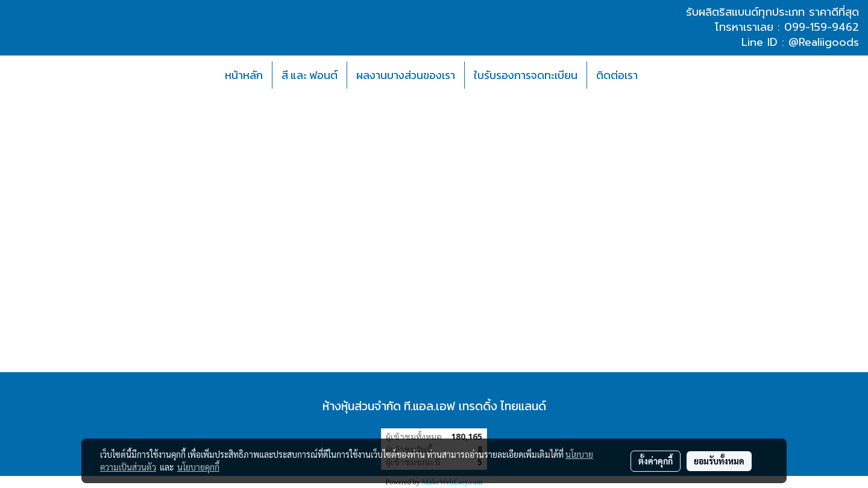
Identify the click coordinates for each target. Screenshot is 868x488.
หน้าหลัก (244, 75)
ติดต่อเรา (617, 75)
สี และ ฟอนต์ (310, 75)
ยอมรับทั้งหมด (719, 461)
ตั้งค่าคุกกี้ (656, 461)
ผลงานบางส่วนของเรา (406, 75)
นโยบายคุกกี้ (198, 467)
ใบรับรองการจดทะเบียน (526, 75)
